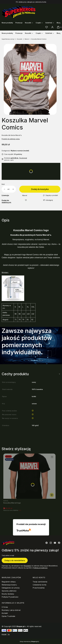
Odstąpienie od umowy (11, 588)
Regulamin (27, 566)
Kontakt (5, 613)
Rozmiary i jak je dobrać (11, 610)
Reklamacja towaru (9, 585)
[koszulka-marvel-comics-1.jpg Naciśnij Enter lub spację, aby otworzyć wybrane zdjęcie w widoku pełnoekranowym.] (30, 79)
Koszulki (20, 39)
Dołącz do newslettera (15, 560)
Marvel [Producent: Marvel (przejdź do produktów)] (25, 195)
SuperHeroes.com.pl (8, 39)
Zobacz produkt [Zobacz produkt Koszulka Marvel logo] (52, 495)
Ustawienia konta (39, 585)
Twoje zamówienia (40, 582)
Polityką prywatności (40, 568)
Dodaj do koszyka (40, 189)
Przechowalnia (39, 588)
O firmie (5, 607)
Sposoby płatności (9, 591)
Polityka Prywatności (10, 597)
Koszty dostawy (8, 594)
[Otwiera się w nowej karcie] (47, 543)
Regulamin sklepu (9, 582)
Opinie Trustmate (8, 616)
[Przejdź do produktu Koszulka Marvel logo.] (29, 476)
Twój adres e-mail (8, 555)
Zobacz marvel (12, 361)
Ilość (3, 184)
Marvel (27, 39)
